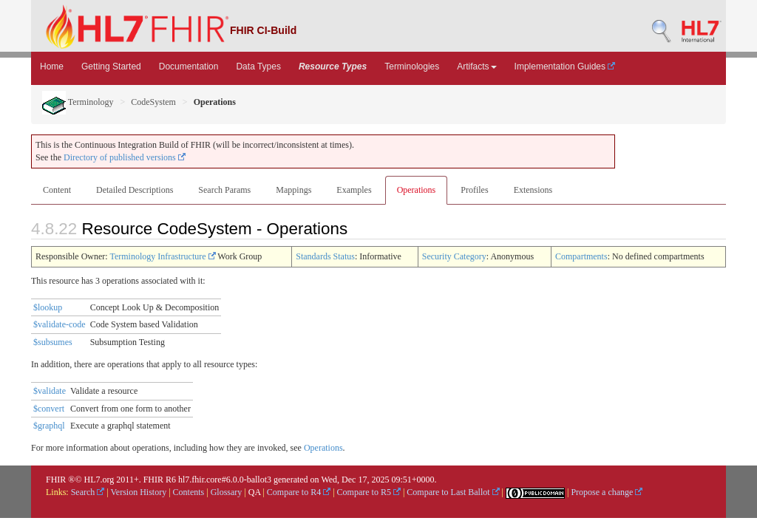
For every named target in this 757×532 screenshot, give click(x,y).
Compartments (581, 256)
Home (52, 66)
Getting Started (111, 66)
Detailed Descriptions (135, 190)
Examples (354, 190)
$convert (49, 409)
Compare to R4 (299, 492)
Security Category (454, 256)
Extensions (533, 190)
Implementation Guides (565, 66)
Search (88, 492)
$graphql (49, 426)
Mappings (293, 190)
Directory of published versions (125, 157)
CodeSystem (153, 102)
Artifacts (476, 66)
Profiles (474, 190)
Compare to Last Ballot (453, 492)
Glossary (227, 492)
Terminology (78, 102)
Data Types (258, 66)
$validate (50, 391)
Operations (417, 190)
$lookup (48, 307)
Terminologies (412, 66)
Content (57, 190)
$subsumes (53, 342)
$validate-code (60, 324)
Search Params (224, 190)
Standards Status (325, 256)
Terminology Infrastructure (162, 256)
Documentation (189, 66)
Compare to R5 (369, 492)
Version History (139, 492)
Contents (189, 492)
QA (255, 492)
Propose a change (607, 492)
